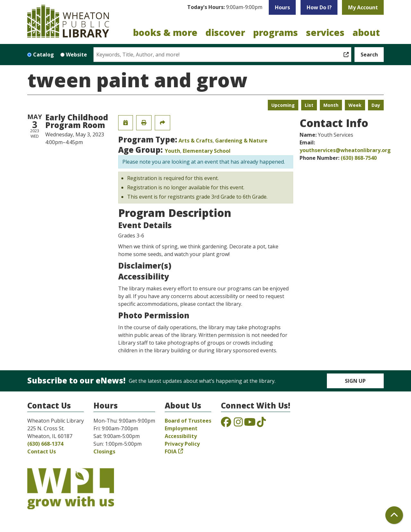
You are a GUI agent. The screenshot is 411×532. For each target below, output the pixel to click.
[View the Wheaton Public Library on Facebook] (226, 424)
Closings (104, 451)
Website (76, 55)
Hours (282, 7)
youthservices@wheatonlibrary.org (345, 150)
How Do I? (319, 7)
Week (355, 105)
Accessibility (181, 436)
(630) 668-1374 (45, 444)
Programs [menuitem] (275, 32)
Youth (172, 151)
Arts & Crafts (196, 141)
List (309, 105)
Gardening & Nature (241, 141)
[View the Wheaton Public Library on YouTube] (250, 424)
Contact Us (42, 451)
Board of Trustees (188, 421)
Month (331, 105)
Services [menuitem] (325, 32)
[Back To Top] (394, 515)
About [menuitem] (366, 32)
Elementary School (207, 151)
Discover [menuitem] (225, 32)
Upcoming (283, 105)
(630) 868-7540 (359, 158)
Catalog (44, 55)
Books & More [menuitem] (165, 32)
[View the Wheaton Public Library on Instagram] (238, 424)
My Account (363, 7)
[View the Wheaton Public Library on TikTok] (261, 424)
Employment (181, 428)
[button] (225, 7)
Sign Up (355, 381)
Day (376, 105)
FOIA (171, 451)
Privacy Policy (182, 444)
